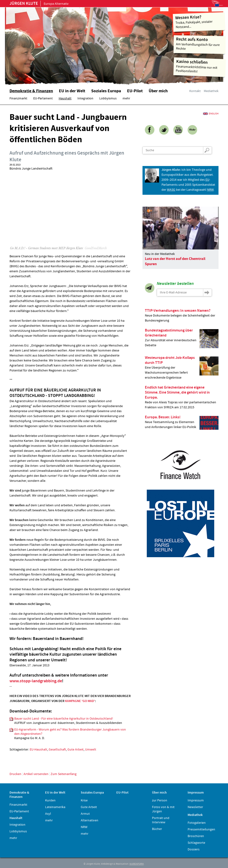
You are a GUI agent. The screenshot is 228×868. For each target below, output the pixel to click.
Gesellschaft (57, 750)
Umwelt (91, 750)
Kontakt (195, 91)
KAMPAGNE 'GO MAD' (80, 701)
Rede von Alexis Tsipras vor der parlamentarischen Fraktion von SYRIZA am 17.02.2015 (182, 397)
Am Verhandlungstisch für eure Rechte (200, 44)
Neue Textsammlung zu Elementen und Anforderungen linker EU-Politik (182, 422)
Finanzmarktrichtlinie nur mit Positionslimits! (200, 66)
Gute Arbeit (76, 750)
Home (65, 44)
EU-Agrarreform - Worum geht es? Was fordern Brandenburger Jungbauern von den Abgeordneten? (70, 732)
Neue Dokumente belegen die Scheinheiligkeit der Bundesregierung (182, 315)
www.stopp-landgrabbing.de (36, 681)
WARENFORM (137, 864)
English (214, 114)
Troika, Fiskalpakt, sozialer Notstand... (199, 22)
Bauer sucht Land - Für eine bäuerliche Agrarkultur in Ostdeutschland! (64, 719)
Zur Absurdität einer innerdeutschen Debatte (182, 338)
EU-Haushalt (38, 750)
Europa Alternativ (39, 4)
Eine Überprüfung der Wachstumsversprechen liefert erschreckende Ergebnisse (182, 368)
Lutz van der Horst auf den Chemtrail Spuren (175, 261)
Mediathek (211, 91)
